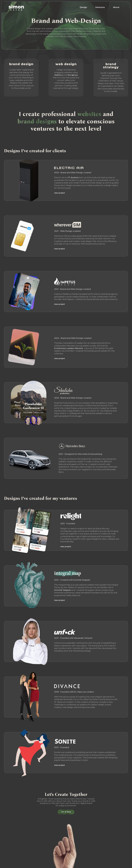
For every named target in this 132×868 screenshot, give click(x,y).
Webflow (59, 75)
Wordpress (73, 75)
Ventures (100, 7)
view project (60, 193)
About (116, 7)
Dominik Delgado (62, 590)
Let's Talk (66, 812)
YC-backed (73, 178)
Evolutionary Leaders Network (69, 348)
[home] (16, 8)
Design (83, 7)
